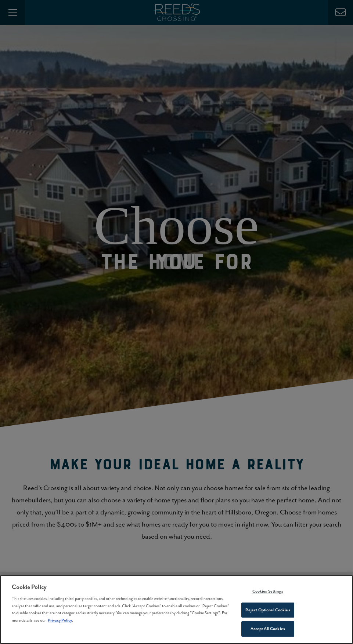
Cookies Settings (268, 591)
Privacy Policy (60, 620)
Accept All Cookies (268, 629)
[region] (176, 610)
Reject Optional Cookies (268, 610)
